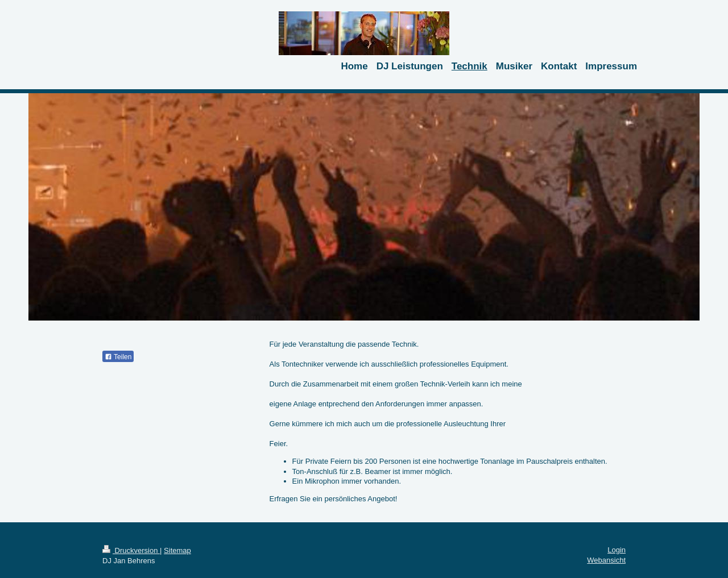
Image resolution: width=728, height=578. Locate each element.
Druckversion (131, 550)
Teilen (118, 357)
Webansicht (606, 560)
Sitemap (177, 550)
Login (617, 550)
